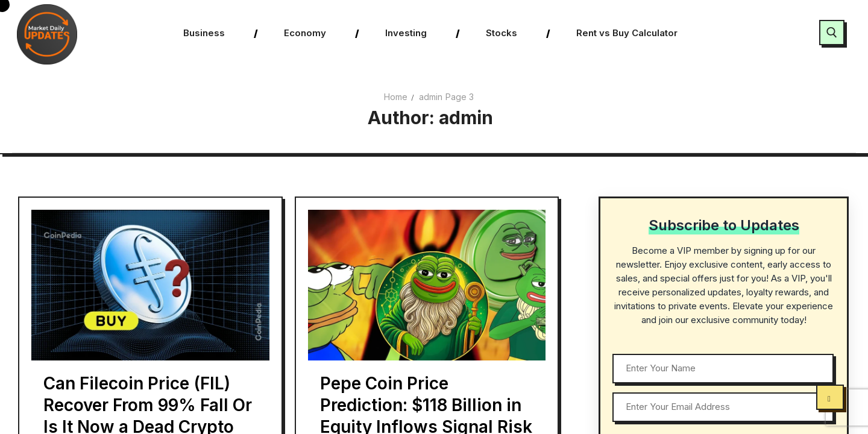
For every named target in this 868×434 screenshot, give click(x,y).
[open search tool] (832, 33)
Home (396, 97)
